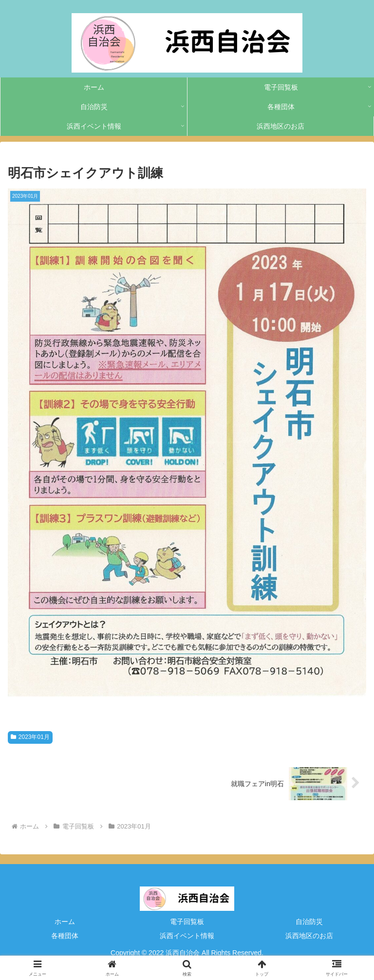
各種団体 (65, 936)
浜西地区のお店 (309, 936)
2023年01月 (30, 737)
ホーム (65, 922)
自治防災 (309, 922)
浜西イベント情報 (187, 936)
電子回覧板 (187, 922)
